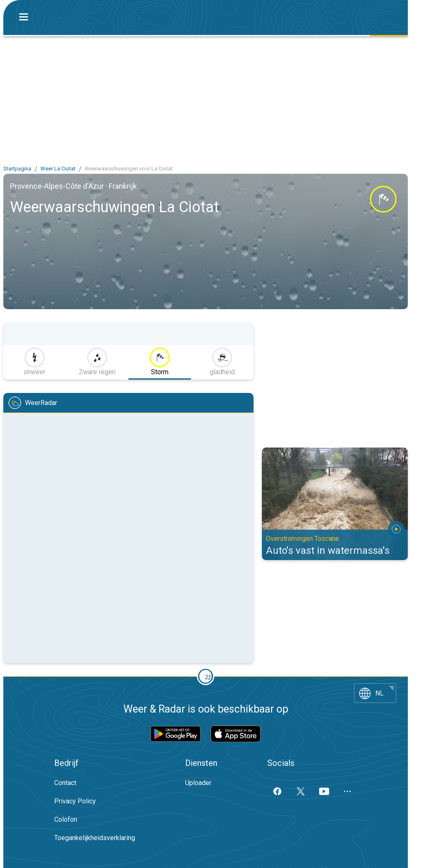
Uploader (198, 783)
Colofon (66, 819)
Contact (65, 783)
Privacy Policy (75, 801)
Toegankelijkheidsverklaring (95, 838)
